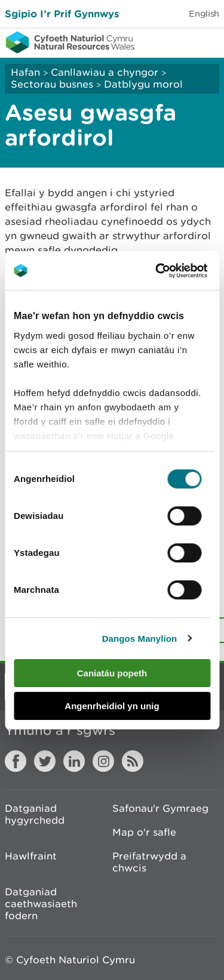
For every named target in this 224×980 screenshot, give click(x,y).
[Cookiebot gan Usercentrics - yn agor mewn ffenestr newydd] (176, 271)
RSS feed (133, 761)
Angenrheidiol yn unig (112, 706)
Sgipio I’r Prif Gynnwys (62, 13)
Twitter (45, 761)
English (204, 13)
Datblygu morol (143, 84)
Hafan (25, 72)
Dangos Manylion (140, 639)
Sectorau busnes (52, 84)
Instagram (103, 761)
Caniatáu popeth (112, 673)
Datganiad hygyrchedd (35, 814)
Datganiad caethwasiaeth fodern (41, 904)
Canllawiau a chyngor (105, 72)
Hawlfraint (31, 856)
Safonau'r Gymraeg (160, 808)
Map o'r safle (144, 832)
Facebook (16, 761)
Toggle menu (207, 42)
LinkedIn (74, 761)
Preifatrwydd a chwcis (149, 862)
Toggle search (174, 42)
